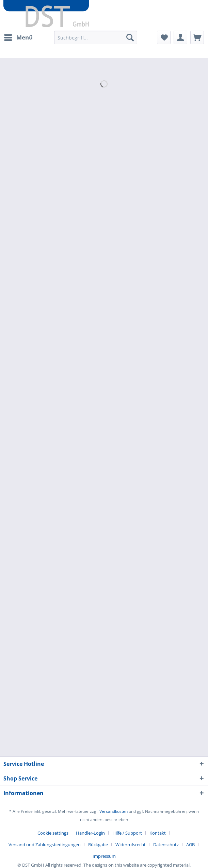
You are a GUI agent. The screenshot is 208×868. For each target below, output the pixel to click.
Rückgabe (98, 845)
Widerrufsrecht (131, 845)
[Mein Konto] (180, 37)
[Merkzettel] (164, 37)
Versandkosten (114, 811)
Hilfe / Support (127, 833)
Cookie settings (53, 833)
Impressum (104, 856)
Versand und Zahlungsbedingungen (45, 845)
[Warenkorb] (197, 37)
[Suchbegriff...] (96, 37)
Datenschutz (166, 845)
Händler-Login (90, 833)
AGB (190, 845)
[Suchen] (130, 37)
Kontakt (158, 833)
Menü (18, 37)
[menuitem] (18, 37)
